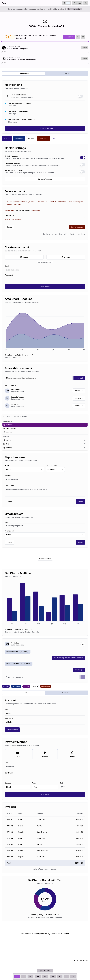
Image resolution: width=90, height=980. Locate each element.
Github (24, 257)
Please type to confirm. (23, 211)
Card (18, 754)
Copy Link (79, 378)
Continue (45, 794)
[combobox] (79, 391)
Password (9, 275)
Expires (8, 783)
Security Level (52, 465)
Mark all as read (45, 128)
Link (55, 139)
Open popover (45, 558)
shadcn (66, 934)
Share (77, 3)
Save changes (12, 730)
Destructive (44, 139)
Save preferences (45, 179)
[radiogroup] (45, 754)
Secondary (19, 139)
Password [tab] (66, 693)
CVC (61, 783)
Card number (10, 773)
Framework (9, 531)
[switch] (81, 96)
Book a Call (69, 37)
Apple (72, 754)
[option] (45, 425)
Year (34, 783)
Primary (7, 139)
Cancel (10, 227)
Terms (76, 960)
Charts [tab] (66, 74)
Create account (45, 287)
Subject (8, 475)
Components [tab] (24, 74)
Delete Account (77, 227)
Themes (54, 934)
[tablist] (45, 74)
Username (9, 718)
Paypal (45, 754)
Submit (81, 502)
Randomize (45, 971)
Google (66, 257)
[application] (45, 329)
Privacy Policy (83, 960)
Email (7, 266)
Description (10, 485)
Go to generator (74, 9)
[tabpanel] (45, 501)
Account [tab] (24, 693)
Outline (31, 139)
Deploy (80, 542)
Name (7, 522)
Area (7, 465)
